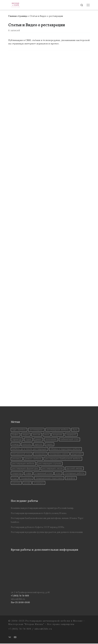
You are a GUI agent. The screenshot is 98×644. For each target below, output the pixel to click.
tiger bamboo (19, 430)
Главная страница (18, 16)
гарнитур (17, 439)
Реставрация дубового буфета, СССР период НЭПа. (38, 528)
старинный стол (44, 474)
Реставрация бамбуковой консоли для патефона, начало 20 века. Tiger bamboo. (47, 521)
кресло (39, 444)
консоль (27, 444)
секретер (17, 474)
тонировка (26, 478)
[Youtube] (15, 638)
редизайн (77, 454)
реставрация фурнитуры (25, 469)
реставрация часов (53, 469)
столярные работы (75, 474)
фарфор (71, 478)
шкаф (27, 483)
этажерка (39, 483)
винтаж (37, 435)
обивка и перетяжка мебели (66, 449)
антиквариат (37, 430)
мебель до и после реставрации (30, 449)
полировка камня (59, 454)
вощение (58, 435)
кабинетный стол (70, 439)
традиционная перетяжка (49, 478)
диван (39, 439)
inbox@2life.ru (18, 599)
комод (15, 444)
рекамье (17, 459)
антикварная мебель (58, 430)
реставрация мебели (23, 464)
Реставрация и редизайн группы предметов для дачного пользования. (47, 533)
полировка (41, 454)
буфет (16, 435)
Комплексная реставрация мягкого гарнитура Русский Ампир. (42, 509)
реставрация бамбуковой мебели (63, 459)
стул (15, 478)
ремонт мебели (33, 459)
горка (29, 439)
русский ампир (75, 469)
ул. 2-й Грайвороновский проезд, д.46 (30, 593)
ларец (50, 444)
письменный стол (22, 454)
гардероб (72, 435)
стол (59, 474)
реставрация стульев (50, 464)
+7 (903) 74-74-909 (20, 629)
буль (76, 430)
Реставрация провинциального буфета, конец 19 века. (39, 514)
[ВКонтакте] (10, 638)
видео (26, 435)
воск (47, 435)
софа (29, 474)
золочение (51, 439)
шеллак (16, 483)
